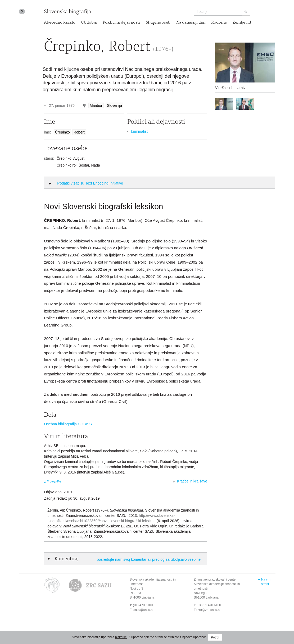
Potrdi (215, 637)
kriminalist (139, 131)
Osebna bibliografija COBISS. (68, 424)
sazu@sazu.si (143, 610)
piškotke (121, 637)
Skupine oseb (158, 22)
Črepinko (62, 132)
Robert (79, 132)
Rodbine (219, 22)
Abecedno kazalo (60, 22)
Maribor (96, 105)
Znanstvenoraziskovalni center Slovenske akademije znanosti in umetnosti (217, 584)
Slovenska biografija (67, 12)
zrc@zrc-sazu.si (209, 610)
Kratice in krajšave (192, 481)
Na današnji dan (191, 22)
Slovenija (114, 105)
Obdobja (89, 22)
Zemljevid (242, 22)
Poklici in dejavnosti (121, 22)
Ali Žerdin (52, 482)
